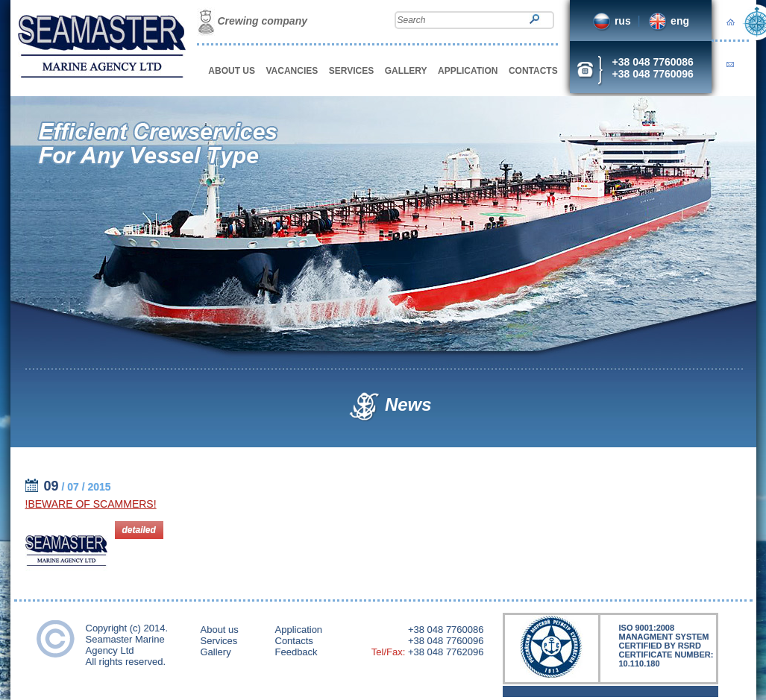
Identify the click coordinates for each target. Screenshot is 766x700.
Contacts (294, 641)
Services (219, 641)
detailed (139, 530)
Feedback (296, 652)
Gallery (216, 652)
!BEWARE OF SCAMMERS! (91, 504)
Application (299, 630)
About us (220, 630)
